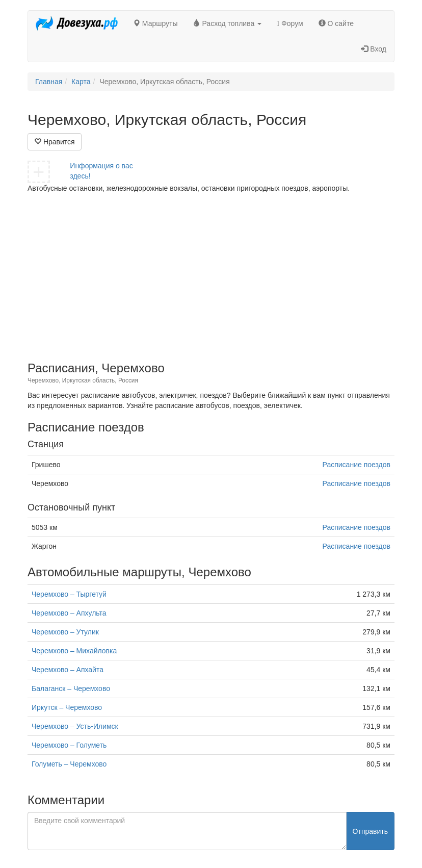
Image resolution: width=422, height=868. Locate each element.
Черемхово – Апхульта (69, 613)
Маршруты (155, 23)
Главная (49, 82)
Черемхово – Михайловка (74, 651)
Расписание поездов (357, 465)
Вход (374, 49)
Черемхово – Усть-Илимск (75, 726)
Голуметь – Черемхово (69, 764)
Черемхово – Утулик (65, 632)
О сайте (336, 23)
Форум (290, 23)
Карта (81, 82)
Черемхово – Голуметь (69, 745)
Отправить (370, 831)
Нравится (55, 142)
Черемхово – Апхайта (68, 670)
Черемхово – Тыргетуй (69, 594)
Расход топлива (228, 23)
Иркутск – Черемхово (67, 707)
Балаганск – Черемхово (71, 688)
